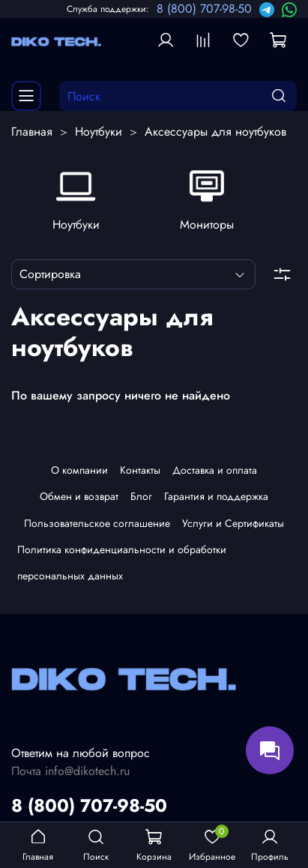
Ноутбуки (99, 132)
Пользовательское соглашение (97, 526)
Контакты (140, 474)
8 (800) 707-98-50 (204, 9)
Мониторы (208, 224)
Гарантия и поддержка (216, 500)
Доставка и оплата (215, 474)
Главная (32, 132)
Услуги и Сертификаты (233, 526)
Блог (141, 500)
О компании (79, 474)
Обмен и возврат (79, 500)
